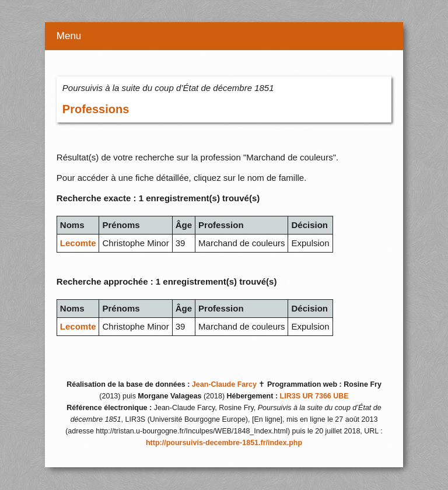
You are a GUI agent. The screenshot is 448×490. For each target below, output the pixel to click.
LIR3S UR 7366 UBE (314, 396)
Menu (69, 36)
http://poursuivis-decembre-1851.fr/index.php (224, 443)
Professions (96, 109)
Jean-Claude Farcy (224, 384)
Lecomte (78, 243)
